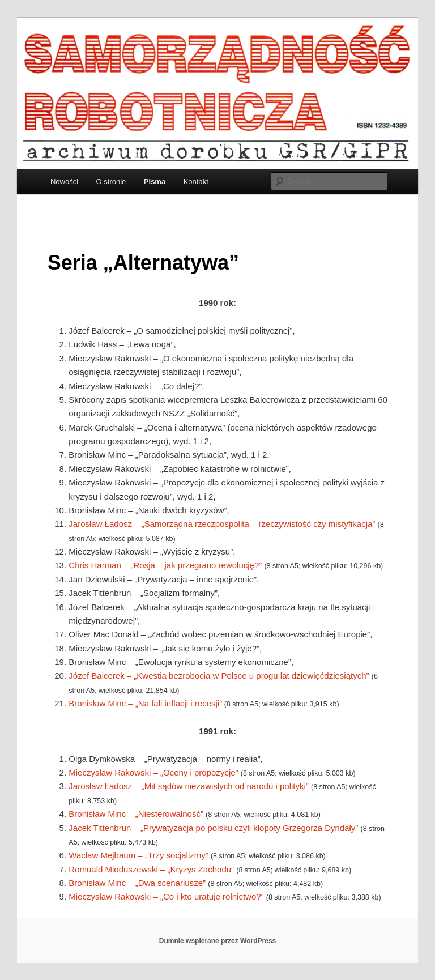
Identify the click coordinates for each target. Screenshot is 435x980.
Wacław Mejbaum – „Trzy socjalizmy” (138, 855)
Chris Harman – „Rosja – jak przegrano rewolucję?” (165, 565)
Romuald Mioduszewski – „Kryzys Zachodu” (151, 869)
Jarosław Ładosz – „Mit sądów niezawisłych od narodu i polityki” (189, 786)
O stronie (111, 182)
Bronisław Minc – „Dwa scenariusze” (137, 883)
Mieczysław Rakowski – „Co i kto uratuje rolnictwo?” (166, 896)
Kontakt (196, 182)
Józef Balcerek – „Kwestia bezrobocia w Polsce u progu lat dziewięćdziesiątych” (219, 676)
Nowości (64, 182)
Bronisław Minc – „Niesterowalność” (137, 814)
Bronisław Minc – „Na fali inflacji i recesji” (145, 703)
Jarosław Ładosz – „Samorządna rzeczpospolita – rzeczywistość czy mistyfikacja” (222, 524)
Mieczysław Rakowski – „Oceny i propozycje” (153, 772)
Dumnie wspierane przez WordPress (218, 941)
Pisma (155, 182)
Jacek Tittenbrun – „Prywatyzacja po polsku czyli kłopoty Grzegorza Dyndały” (213, 828)
